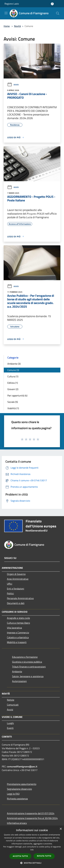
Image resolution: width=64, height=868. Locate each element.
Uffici (10, 584)
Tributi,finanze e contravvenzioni (29, 667)
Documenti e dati (16, 603)
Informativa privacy (17, 823)
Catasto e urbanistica (18, 637)
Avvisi (13, 85)
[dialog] (32, 847)
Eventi (10, 728)
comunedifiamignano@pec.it (22, 766)
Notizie (11, 700)
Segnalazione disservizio (19, 789)
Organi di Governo (16, 574)
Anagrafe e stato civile (18, 618)
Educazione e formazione (25, 657)
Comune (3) (13, 370)
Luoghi (10, 723)
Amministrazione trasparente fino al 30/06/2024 (32, 818)
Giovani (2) (13, 389)
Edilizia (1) (13, 383)
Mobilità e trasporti (17, 642)
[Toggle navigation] (6, 13)
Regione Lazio (12, 4)
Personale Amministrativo (20, 598)
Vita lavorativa (14, 628)
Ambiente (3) (14, 364)
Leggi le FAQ (13, 794)
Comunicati (13, 705)
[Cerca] (58, 13)
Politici (10, 593)
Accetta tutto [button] (20, 856)
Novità (17, 26)
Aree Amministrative (18, 579)
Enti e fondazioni (16, 589)
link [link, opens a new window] (32, 850)
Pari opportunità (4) (17, 396)
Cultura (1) (13, 376)
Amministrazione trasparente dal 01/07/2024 (31, 813)
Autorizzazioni (19, 681)
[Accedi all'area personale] (52, 4)
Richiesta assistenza (17, 799)
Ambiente (17, 671)
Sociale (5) (13, 402)
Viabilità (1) (13, 408)
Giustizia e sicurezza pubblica (27, 662)
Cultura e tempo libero (18, 623)
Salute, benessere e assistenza (28, 676)
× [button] (61, 829)
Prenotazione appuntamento (22, 784)
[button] (32, 863)
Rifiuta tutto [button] (44, 856)
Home (7, 26)
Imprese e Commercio (18, 633)
